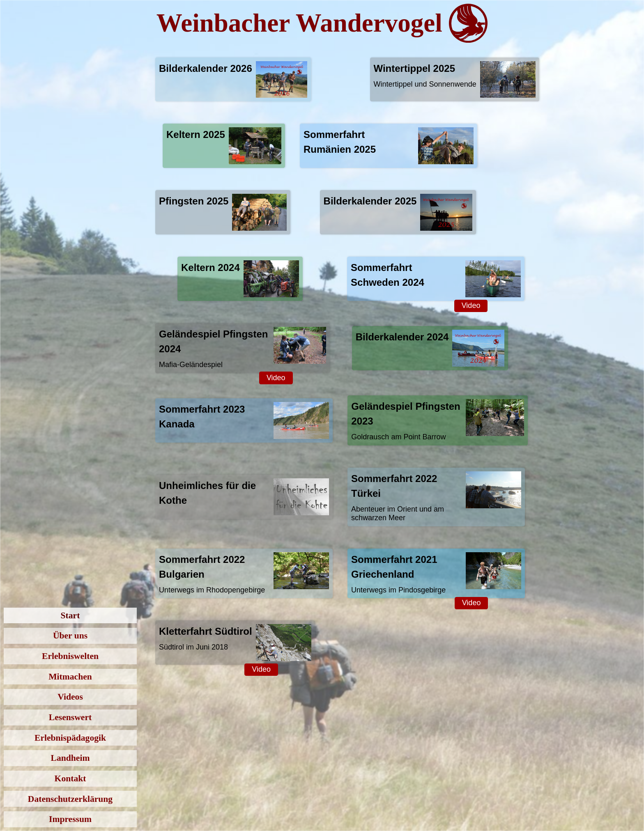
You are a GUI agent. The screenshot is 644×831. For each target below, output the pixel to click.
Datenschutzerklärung (70, 799)
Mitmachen (70, 677)
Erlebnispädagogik (70, 738)
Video (471, 305)
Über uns (70, 636)
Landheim (70, 758)
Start (70, 615)
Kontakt (70, 778)
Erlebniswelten (70, 656)
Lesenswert (70, 717)
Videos (70, 697)
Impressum (70, 819)
